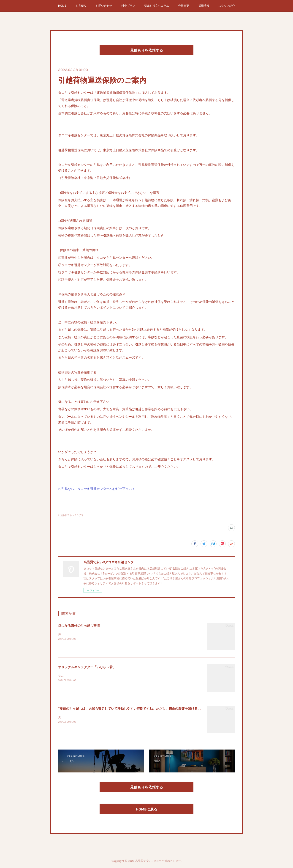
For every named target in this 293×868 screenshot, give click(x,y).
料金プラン (128, 6)
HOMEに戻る (147, 809)
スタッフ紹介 (227, 6)
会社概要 (184, 6)
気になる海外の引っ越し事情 (79, 626)
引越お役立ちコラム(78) (71, 515)
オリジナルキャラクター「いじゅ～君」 (87, 667)
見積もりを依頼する (146, 50)
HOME (62, 6)
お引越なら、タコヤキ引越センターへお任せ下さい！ (97, 489)
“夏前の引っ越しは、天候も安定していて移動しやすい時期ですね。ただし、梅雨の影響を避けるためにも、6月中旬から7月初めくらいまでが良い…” (166, 709)
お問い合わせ (104, 6)
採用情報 (204, 6)
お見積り (81, 6)
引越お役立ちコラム (157, 6)
